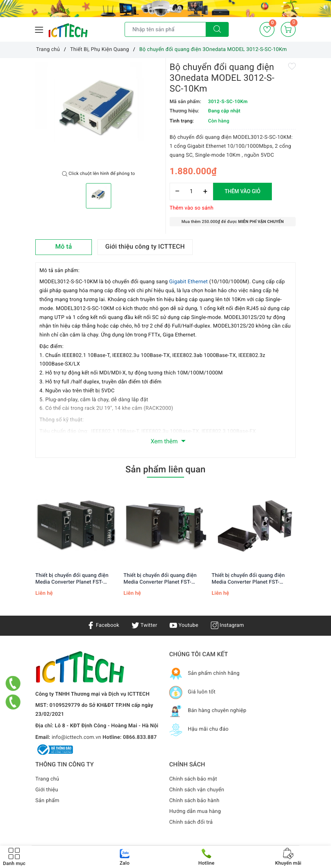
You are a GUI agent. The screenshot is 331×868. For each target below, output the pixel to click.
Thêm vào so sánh (192, 208)
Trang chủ (47, 779)
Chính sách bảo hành (194, 801)
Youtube (184, 625)
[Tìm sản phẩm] (165, 29)
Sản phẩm (47, 801)
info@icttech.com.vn (76, 737)
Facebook (103, 625)
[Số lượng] (191, 192)
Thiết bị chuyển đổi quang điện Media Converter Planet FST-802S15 (248, 579)
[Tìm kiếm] (217, 29)
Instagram (227, 625)
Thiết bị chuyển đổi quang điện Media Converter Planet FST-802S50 (72, 579)
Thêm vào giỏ (242, 191)
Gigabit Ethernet (189, 282)
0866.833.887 (140, 737)
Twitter (144, 625)
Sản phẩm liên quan (165, 469)
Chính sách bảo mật (193, 779)
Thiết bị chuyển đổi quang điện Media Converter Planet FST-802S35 (160, 579)
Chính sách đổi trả (191, 822)
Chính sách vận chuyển (197, 790)
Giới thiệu (47, 790)
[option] (99, 114)
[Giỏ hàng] (288, 29)
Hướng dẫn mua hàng (195, 811)
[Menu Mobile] (39, 29)
